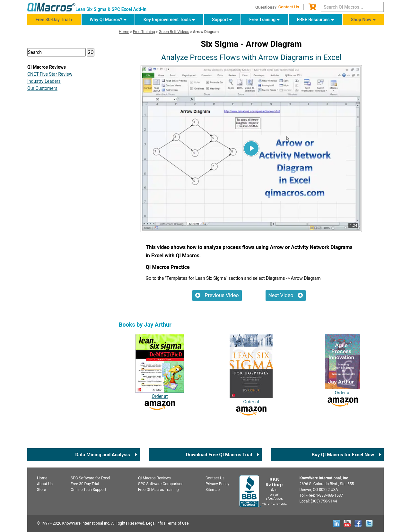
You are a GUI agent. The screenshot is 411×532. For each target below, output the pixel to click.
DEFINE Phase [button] (53, 113)
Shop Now (361, 20)
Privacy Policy (217, 484)
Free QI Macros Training (158, 490)
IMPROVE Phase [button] (55, 153)
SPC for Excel (90, 478)
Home (42, 478)
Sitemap (213, 490)
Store (41, 490)
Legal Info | (156, 523)
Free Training (262, 20)
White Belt (45, 255)
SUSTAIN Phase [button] (55, 166)
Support (220, 20)
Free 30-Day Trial (52, 20)
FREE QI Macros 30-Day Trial (68, 82)
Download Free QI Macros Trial (219, 455)
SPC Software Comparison (161, 484)
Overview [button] (47, 100)
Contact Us (289, 7)
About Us (45, 484)
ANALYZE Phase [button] (55, 140)
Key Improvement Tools (167, 20)
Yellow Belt (46, 265)
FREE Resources (313, 20)
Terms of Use (177, 523)
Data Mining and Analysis (103, 455)
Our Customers (42, 325)
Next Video (286, 295)
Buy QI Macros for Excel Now (343, 455)
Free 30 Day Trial (85, 484)
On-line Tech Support (88, 490)
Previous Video (217, 295)
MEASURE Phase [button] (56, 127)
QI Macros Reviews (154, 478)
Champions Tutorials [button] (60, 179)
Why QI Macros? (106, 20)
